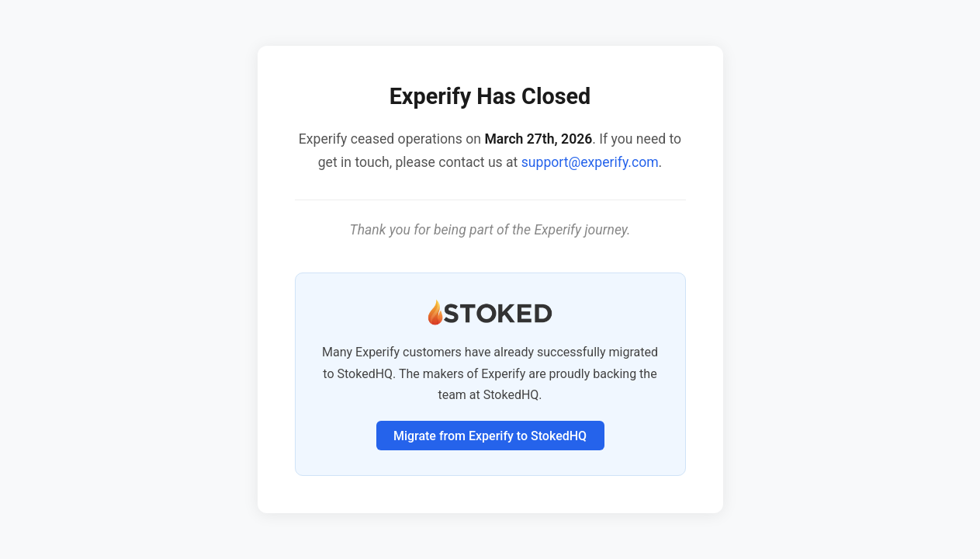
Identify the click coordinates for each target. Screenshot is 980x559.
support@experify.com (590, 162)
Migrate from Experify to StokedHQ (490, 436)
